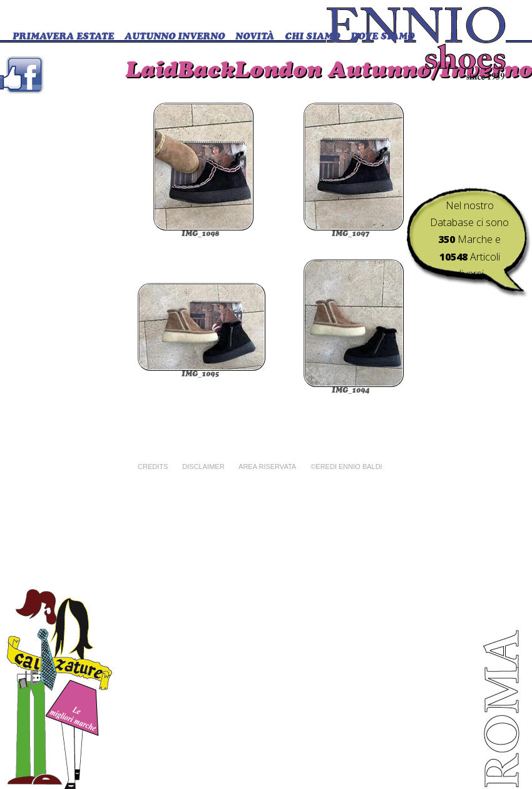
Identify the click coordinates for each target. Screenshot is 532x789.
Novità (255, 37)
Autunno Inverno (175, 37)
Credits (153, 467)
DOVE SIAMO (382, 37)
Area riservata (267, 467)
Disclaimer (203, 467)
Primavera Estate (63, 37)
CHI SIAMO (312, 37)
